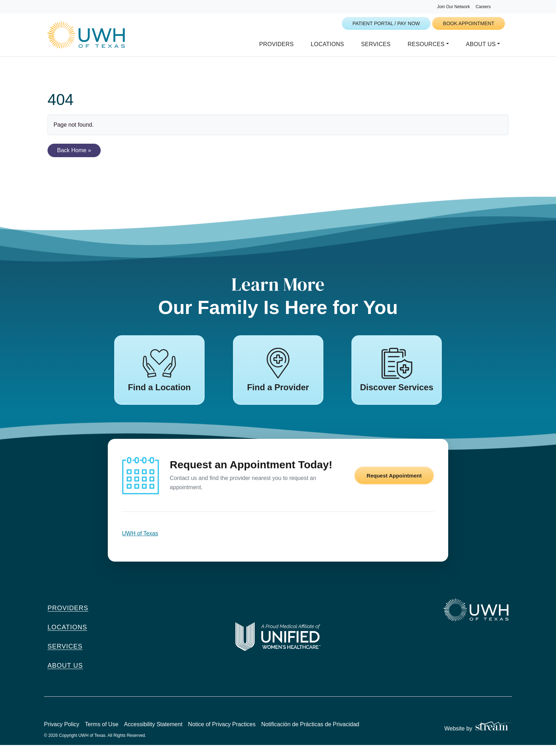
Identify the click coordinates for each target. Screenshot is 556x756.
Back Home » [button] (74, 159)
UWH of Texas (140, 544)
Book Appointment (469, 23)
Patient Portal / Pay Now (386, 23)
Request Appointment (394, 487)
